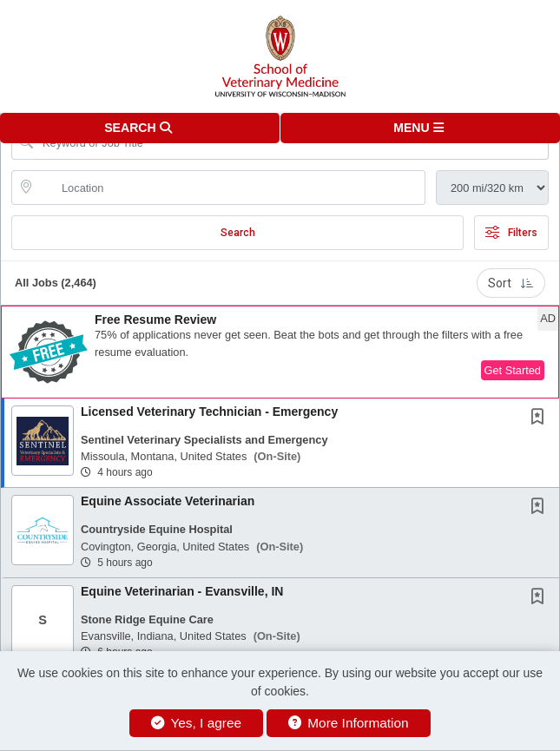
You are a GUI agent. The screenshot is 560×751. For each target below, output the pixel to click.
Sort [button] (511, 283)
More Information (349, 723)
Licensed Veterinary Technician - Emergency (209, 412)
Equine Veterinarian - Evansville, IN (182, 591)
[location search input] (231, 188)
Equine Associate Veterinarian (168, 501)
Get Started (513, 370)
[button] (421, 128)
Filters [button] (511, 233)
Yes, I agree (196, 723)
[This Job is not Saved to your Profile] (541, 418)
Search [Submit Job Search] (238, 233)
